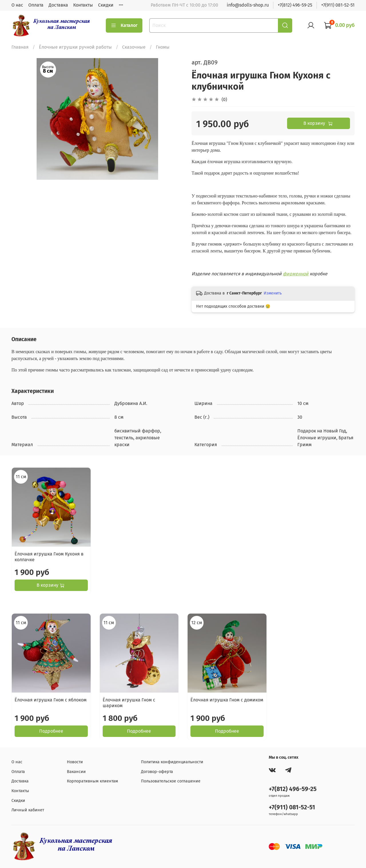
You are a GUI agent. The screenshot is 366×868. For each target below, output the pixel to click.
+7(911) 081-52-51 (338, 5)
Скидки (106, 5)
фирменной (296, 274)
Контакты (83, 5)
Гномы (163, 47)
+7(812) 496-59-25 (295, 5)
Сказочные (134, 47)
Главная (20, 47)
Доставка (58, 5)
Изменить (273, 293)
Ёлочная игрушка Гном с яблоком (51, 700)
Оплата (36, 5)
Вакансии (76, 772)
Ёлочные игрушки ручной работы (75, 47)
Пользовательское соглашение (171, 781)
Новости (75, 762)
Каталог (124, 25)
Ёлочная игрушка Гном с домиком (227, 700)
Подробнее (51, 731)
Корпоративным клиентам (93, 781)
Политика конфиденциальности (172, 762)
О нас (17, 5)
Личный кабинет (28, 810)
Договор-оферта (157, 772)
